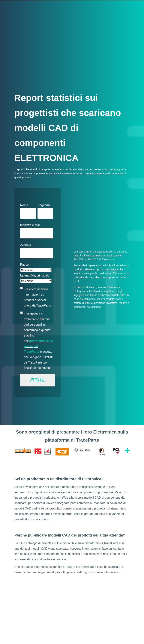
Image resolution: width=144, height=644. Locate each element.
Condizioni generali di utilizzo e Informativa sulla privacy (97, 638)
